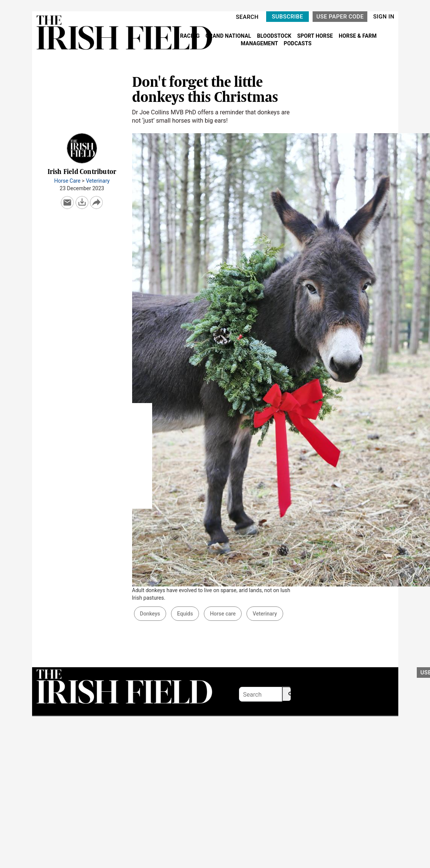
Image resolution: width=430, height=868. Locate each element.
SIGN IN (384, 17)
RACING (191, 36)
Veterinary (98, 181)
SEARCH (247, 17)
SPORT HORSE (316, 36)
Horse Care (68, 181)
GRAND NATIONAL (229, 36)
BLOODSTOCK (275, 36)
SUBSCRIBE (287, 17)
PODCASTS (298, 43)
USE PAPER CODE (340, 17)
